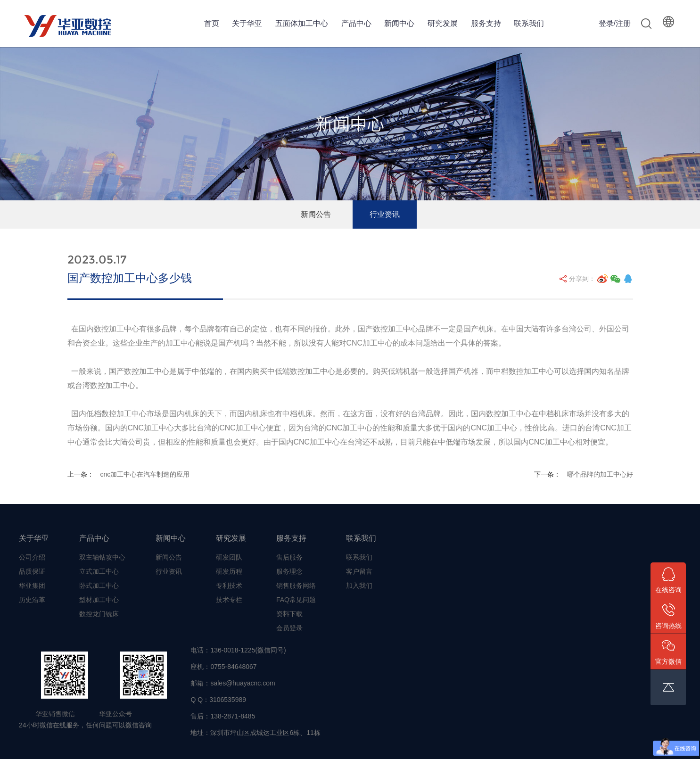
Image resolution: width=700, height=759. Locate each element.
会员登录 (289, 628)
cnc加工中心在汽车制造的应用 (145, 474)
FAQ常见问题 (296, 600)
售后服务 (289, 557)
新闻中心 (399, 23)
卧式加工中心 (99, 586)
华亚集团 (32, 586)
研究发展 (443, 23)
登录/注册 (615, 23)
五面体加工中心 (302, 23)
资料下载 (289, 614)
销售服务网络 (296, 586)
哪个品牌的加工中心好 (600, 474)
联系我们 (529, 23)
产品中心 (356, 23)
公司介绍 (32, 557)
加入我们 (359, 586)
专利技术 (229, 586)
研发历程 (229, 571)
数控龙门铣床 (99, 614)
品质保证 (32, 571)
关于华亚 (247, 23)
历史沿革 (32, 600)
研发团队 (229, 557)
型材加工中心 (99, 600)
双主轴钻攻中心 (102, 557)
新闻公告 (316, 214)
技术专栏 (229, 600)
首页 (212, 23)
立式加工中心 (99, 571)
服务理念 (289, 571)
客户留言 (359, 571)
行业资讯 (385, 214)
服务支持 (486, 23)
